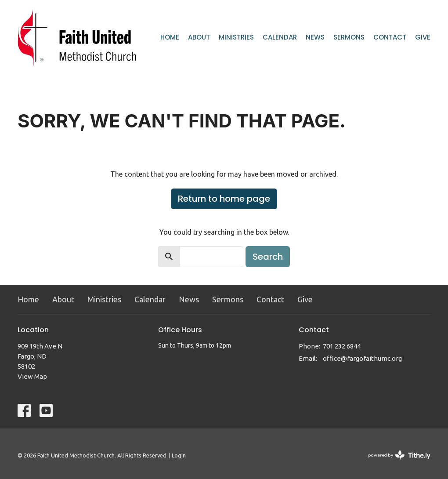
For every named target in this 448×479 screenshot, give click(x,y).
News (315, 37)
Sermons (349, 37)
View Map (32, 376)
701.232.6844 (342, 346)
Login (179, 455)
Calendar (280, 37)
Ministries (236, 37)
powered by (399, 455)
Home (170, 37)
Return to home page (224, 199)
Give (423, 37)
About (199, 37)
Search (268, 257)
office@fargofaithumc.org (362, 358)
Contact (390, 37)
